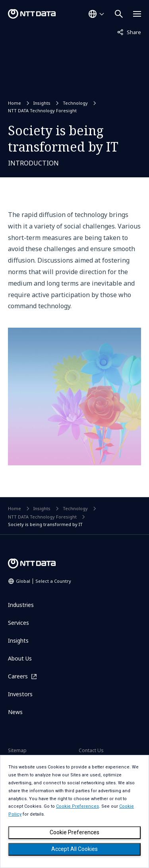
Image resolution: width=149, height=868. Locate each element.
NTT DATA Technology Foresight (42, 110)
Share (129, 32)
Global (44, 581)
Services (18, 623)
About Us (20, 658)
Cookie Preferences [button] (77, 806)
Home (15, 103)
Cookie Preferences (74, 832)
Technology (75, 103)
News (15, 712)
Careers (18, 676)
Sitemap (17, 750)
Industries (21, 605)
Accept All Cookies (74, 849)
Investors (20, 694)
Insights (42, 103)
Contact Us (91, 750)
